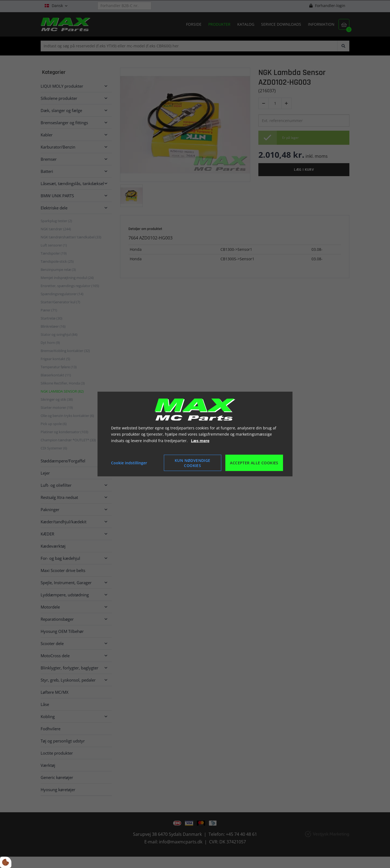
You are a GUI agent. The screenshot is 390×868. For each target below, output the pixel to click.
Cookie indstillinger (129, 463)
